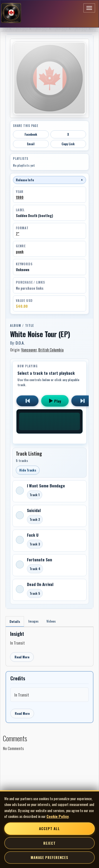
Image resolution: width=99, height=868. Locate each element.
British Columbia (51, 350)
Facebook (31, 134)
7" (18, 233)
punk (20, 252)
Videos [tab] (51, 621)
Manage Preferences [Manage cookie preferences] (49, 857)
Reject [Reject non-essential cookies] (49, 843)
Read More (22, 657)
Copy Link (68, 144)
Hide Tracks (28, 470)
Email (31, 144)
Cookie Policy (58, 816)
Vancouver (29, 350)
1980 (20, 197)
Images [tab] (33, 621)
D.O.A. (20, 343)
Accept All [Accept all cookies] (49, 829)
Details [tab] (15, 621)
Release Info (49, 180)
